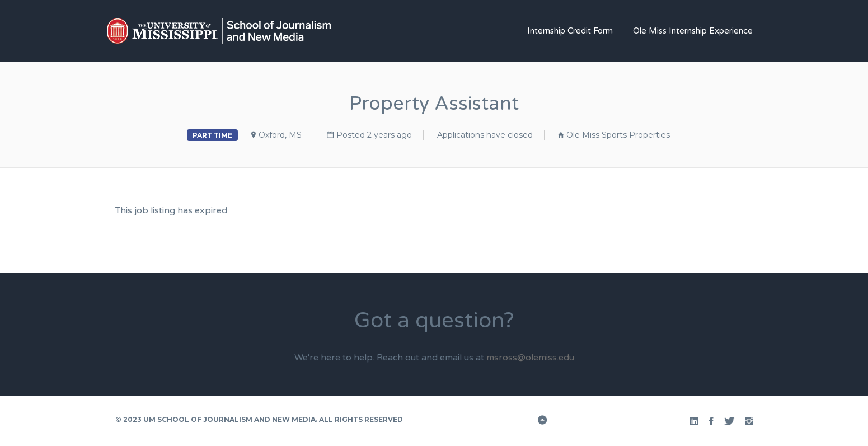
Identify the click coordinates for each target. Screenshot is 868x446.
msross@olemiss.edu (530, 358)
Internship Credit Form (570, 31)
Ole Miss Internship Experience (693, 31)
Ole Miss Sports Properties (618, 135)
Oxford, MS (280, 135)
